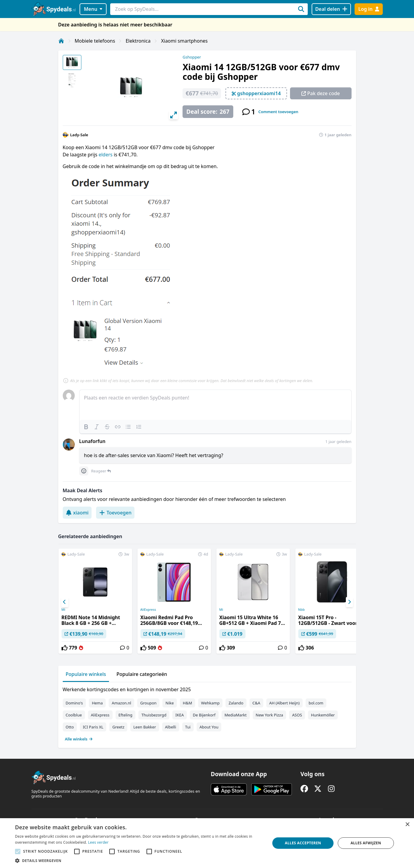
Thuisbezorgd (154, 715)
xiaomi (77, 513)
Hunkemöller (323, 715)
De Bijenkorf (204, 715)
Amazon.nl (121, 703)
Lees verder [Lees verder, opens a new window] (98, 842)
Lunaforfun (92, 441)
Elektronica (138, 41)
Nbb (301, 610)
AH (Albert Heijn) (284, 703)
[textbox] (215, 405)
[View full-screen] (174, 115)
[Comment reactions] (84, 471)
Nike (170, 703)
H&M (187, 703)
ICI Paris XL (93, 727)
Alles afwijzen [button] (366, 843)
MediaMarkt (236, 715)
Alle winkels (79, 739)
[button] (139, 860)
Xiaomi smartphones (184, 41)
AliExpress (148, 610)
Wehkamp (210, 703)
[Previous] (65, 602)
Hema (97, 703)
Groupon (148, 703)
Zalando (236, 703)
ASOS (297, 715)
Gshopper (192, 57)
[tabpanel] (207, 713)
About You (209, 727)
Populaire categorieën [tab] (142, 674)
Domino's (74, 703)
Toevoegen (115, 513)
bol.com (316, 703)
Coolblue (74, 715)
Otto (70, 727)
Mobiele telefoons (95, 41)
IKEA (180, 715)
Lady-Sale (79, 135)
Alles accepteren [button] (303, 843)
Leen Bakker (145, 727)
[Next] (349, 602)
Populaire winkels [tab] (86, 674)
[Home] (61, 41)
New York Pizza (270, 715)
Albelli (171, 727)
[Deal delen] (331, 9)
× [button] (407, 825)
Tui (188, 727)
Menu (93, 9)
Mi (63, 610)
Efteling (125, 715)
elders (106, 155)
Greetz (118, 727)
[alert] (207, 843)
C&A (256, 703)
